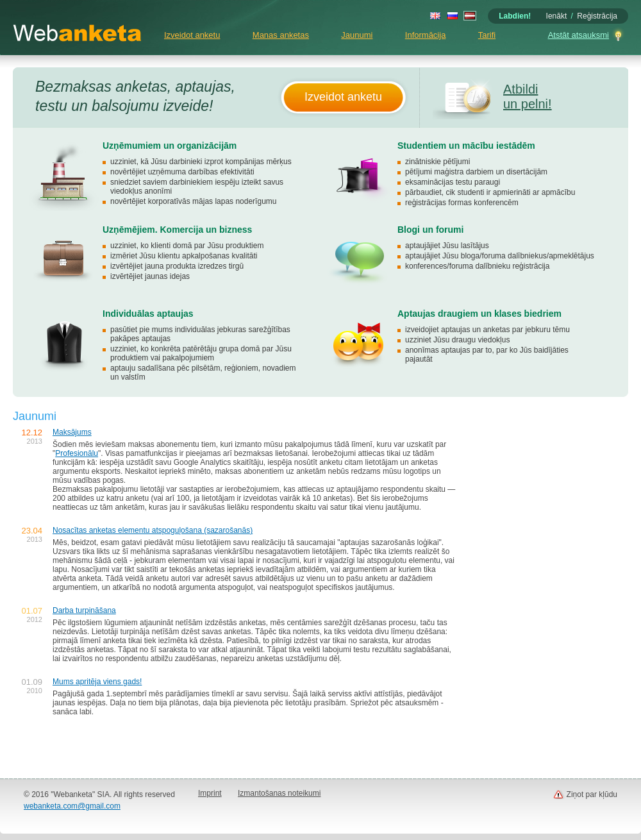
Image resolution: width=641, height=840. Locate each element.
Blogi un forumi (430, 230)
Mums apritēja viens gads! (97, 682)
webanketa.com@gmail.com (72, 806)
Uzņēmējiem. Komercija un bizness (177, 230)
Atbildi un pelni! (528, 97)
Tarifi (487, 35)
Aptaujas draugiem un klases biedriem (479, 314)
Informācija (426, 35)
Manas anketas (281, 35)
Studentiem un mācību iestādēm (466, 146)
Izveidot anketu (192, 35)
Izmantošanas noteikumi (279, 793)
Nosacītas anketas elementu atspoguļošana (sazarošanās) (153, 530)
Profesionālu (77, 453)
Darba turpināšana (84, 610)
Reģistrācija (597, 16)
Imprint (210, 793)
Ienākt (557, 16)
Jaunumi (357, 35)
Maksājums (72, 432)
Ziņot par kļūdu (592, 794)
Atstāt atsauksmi (579, 35)
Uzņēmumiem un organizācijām (170, 146)
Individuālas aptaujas (148, 314)
